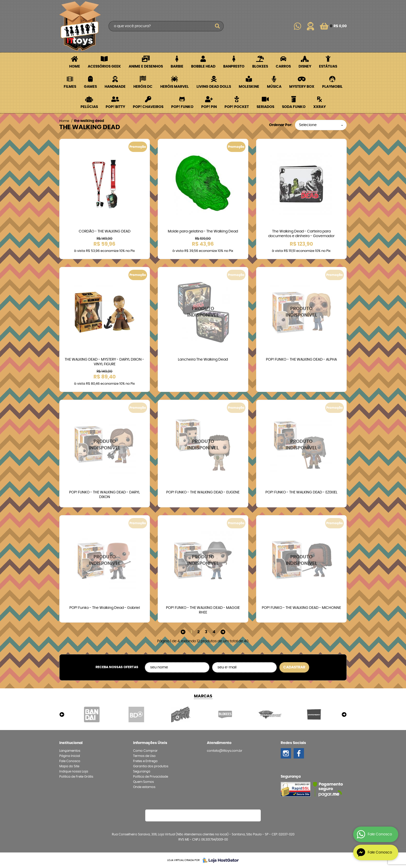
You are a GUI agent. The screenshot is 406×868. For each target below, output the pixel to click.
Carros (283, 67)
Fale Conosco (70, 761)
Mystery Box (302, 87)
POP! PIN (209, 107)
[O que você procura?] (217, 26)
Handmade (115, 87)
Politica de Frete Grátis (76, 777)
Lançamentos (70, 751)
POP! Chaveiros (148, 107)
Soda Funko (294, 107)
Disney (305, 67)
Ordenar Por (280, 125)
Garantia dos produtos (151, 766)
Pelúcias (89, 107)
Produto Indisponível (203, 312)
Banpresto (234, 67)
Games (90, 87)
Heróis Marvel (175, 87)
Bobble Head (203, 67)
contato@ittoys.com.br (225, 751)
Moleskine (249, 87)
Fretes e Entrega (145, 761)
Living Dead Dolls (214, 87)
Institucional (71, 743)
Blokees (260, 67)
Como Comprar (145, 751)
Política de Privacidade (151, 777)
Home (75, 67)
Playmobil (332, 87)
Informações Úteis (150, 743)
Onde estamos (144, 787)
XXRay (320, 107)
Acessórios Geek (104, 67)
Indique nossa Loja (74, 771)
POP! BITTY (115, 107)
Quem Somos (143, 782)
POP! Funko (182, 107)
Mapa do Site (69, 766)
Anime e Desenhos (146, 67)
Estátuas (328, 67)
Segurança (142, 771)
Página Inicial (70, 756)
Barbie (177, 67)
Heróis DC (143, 87)
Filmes (70, 87)
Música (274, 87)
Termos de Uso (144, 756)
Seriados (265, 107)
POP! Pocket (237, 107)
